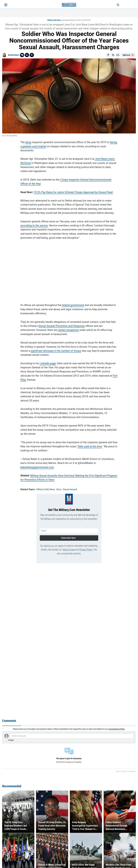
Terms (118, 771)
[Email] (118, 55)
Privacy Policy (86, 550)
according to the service (34, 225)
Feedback (132, 771)
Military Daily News (54, 20)
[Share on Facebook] (108, 55)
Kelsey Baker (14, 55)
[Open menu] (6, 5)
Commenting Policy (117, 729)
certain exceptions (68, 330)
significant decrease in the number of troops (56, 351)
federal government (73, 305)
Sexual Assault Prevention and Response (62, 326)
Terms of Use (69, 550)
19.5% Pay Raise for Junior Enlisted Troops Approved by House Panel (73, 192)
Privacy (124, 771)
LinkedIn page (48, 363)
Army (28, 142)
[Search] (118, 5)
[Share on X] (113, 55)
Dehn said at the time (90, 446)
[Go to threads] (22, 55)
